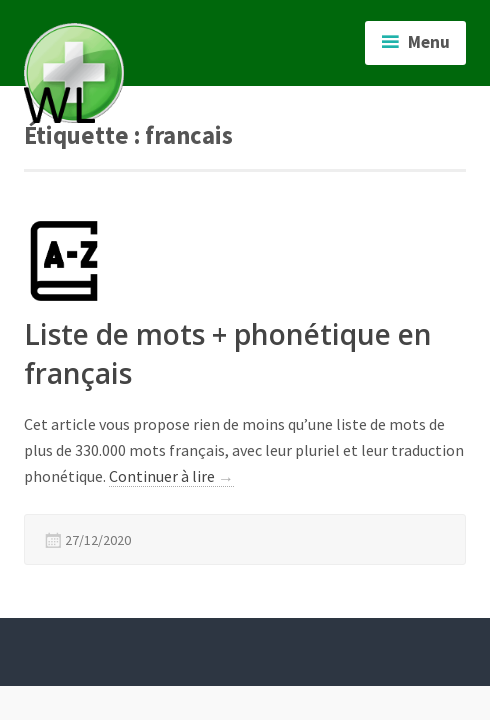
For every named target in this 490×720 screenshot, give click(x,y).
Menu (429, 42)
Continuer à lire (171, 476)
